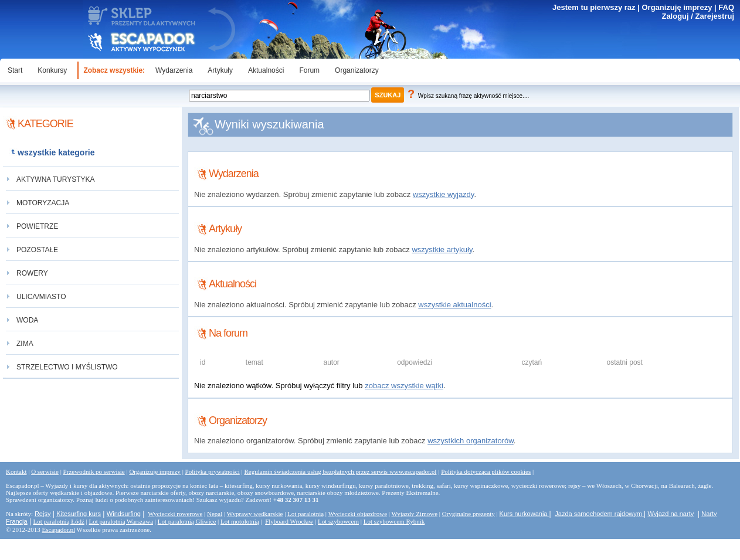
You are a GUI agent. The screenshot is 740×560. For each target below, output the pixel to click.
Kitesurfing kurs (79, 514)
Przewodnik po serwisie (94, 471)
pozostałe (37, 250)
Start (15, 70)
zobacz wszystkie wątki (404, 386)
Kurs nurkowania (525, 514)
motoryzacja (43, 203)
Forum (309, 70)
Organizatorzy (357, 70)
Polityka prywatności (213, 471)
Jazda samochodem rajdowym (599, 514)
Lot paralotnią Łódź (58, 521)
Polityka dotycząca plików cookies (486, 471)
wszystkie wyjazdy (444, 194)
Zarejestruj (715, 16)
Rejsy (43, 514)
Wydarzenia (174, 70)
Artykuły (220, 70)
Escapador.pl (59, 530)
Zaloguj (675, 16)
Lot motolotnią (240, 521)
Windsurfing (124, 514)
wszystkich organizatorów (471, 441)
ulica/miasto (41, 297)
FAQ (726, 7)
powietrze (37, 226)
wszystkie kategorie (56, 152)
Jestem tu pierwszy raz (594, 7)
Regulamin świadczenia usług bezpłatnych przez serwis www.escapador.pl (340, 471)
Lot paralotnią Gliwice (187, 521)
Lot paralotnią (305, 514)
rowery (32, 273)
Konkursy (52, 70)
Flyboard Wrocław (289, 521)
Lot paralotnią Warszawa (121, 521)
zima (25, 344)
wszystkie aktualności (454, 305)
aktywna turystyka (56, 179)
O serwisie (45, 471)
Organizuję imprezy (677, 7)
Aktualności (266, 70)
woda (27, 320)
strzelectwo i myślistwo (67, 367)
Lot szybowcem (338, 521)
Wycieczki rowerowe (175, 514)
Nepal (215, 514)
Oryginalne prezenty (469, 514)
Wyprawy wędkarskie (255, 514)
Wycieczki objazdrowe (358, 514)
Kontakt (16, 471)
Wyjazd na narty (671, 514)
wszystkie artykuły (442, 250)
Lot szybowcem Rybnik (394, 521)
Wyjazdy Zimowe (415, 514)
